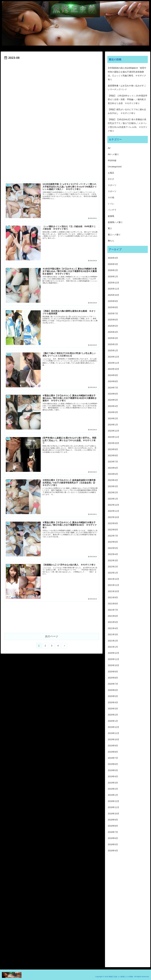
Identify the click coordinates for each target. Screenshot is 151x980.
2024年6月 (113, 394)
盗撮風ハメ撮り (115, 222)
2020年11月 (113, 659)
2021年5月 (113, 622)
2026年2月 (113, 270)
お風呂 (111, 173)
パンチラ (112, 210)
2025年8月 (113, 307)
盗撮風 (111, 216)
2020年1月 (113, 721)
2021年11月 (113, 585)
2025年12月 (113, 283)
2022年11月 (113, 511)
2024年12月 (113, 357)
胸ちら (111, 241)
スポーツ (112, 185)
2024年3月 (113, 412)
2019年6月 (113, 764)
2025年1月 (113, 351)
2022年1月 (113, 573)
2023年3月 (113, 486)
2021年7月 (113, 610)
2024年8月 (113, 381)
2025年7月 (113, 314)
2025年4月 (113, 332)
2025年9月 (113, 301)
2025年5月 (113, 326)
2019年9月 (113, 746)
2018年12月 (113, 801)
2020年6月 (113, 690)
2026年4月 (113, 258)
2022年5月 (113, 548)
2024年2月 (113, 419)
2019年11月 (113, 733)
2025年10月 (113, 295)
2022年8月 (113, 530)
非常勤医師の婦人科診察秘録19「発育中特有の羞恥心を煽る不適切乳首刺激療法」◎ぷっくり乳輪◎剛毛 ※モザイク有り (127, 74)
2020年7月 (113, 684)
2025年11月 (113, 289)
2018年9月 (113, 820)
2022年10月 (113, 517)
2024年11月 (113, 363)
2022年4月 (113, 554)
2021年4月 (113, 628)
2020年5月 (113, 696)
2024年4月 (113, 406)
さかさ (111, 179)
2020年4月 (113, 703)
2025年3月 (113, 338)
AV (109, 148)
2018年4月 (113, 851)
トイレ (111, 204)
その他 (111, 197)
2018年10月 (113, 814)
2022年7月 (113, 536)
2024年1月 (113, 425)
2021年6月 (113, 616)
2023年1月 (113, 499)
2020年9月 (113, 672)
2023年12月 (113, 431)
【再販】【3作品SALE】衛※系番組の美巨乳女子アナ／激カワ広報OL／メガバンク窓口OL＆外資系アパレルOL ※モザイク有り (128, 125)
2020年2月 (113, 715)
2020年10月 (113, 665)
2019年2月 (113, 789)
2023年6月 (113, 468)
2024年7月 (113, 388)
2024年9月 (113, 375)
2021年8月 (113, 604)
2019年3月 (113, 783)
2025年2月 (113, 344)
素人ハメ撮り (114, 235)
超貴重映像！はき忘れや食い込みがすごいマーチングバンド (127, 88)
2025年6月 (113, 320)
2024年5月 (113, 400)
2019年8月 (113, 752)
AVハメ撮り (113, 154)
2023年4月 (113, 480)
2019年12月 (113, 727)
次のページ (52, 636)
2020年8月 (113, 678)
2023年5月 (113, 474)
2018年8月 (113, 826)
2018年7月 (113, 832)
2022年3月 (113, 561)
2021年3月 (113, 635)
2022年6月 (113, 542)
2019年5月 (113, 770)
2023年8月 (113, 456)
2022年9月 (113, 523)
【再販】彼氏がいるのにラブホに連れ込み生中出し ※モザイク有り (127, 111)
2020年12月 (113, 653)
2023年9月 (113, 449)
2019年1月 (113, 795)
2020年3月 (113, 709)
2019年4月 (113, 777)
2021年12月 (113, 579)
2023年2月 (113, 493)
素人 (110, 228)
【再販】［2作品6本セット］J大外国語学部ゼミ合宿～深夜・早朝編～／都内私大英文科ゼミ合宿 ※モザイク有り (128, 100)
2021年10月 (113, 591)
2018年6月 (113, 838)
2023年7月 (113, 462)
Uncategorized (115, 167)
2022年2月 (113, 567)
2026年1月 (113, 277)
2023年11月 (113, 437)
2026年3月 (113, 264)
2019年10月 (113, 740)
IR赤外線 (112, 160)
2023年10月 (113, 443)
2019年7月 (113, 758)
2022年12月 (113, 505)
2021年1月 (113, 647)
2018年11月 (113, 807)
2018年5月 (113, 844)
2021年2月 (113, 641)
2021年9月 (113, 598)
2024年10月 (113, 369)
